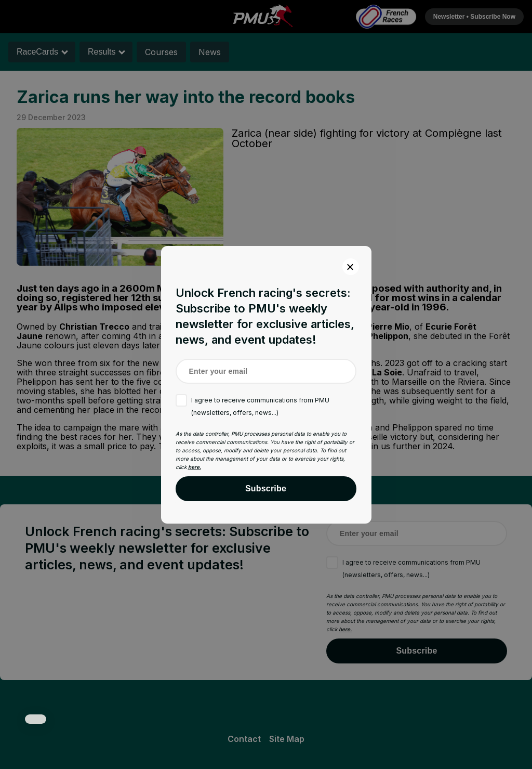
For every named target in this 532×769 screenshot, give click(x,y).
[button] (36, 719)
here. (195, 467)
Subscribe (266, 488)
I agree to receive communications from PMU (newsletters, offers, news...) (260, 406)
